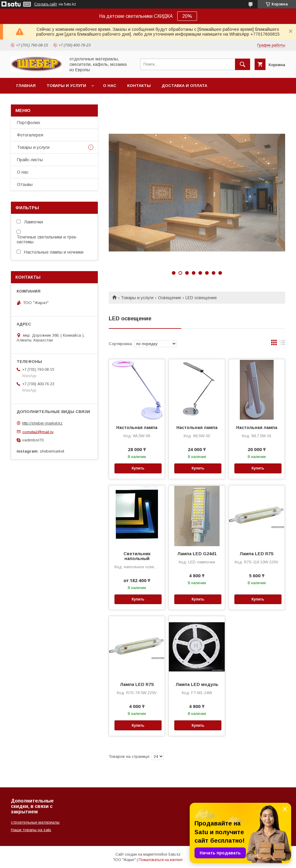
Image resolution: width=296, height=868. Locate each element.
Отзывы (25, 184)
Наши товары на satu (31, 830)
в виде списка (282, 344)
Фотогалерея (30, 135)
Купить (138, 468)
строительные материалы (35, 822)
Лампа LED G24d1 (197, 554)
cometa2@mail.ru (38, 432)
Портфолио (29, 123)
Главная (26, 86)
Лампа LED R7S (257, 554)
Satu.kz (174, 854)
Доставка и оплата (184, 86)
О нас (110, 86)
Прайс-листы (30, 160)
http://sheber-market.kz (42, 423)
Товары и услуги (66, 86)
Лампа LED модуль (197, 684)
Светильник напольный (137, 556)
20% (187, 16)
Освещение (170, 298)
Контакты (139, 86)
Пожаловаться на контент (161, 860)
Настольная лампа (137, 428)
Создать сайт (46, 4)
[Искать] (243, 64)
